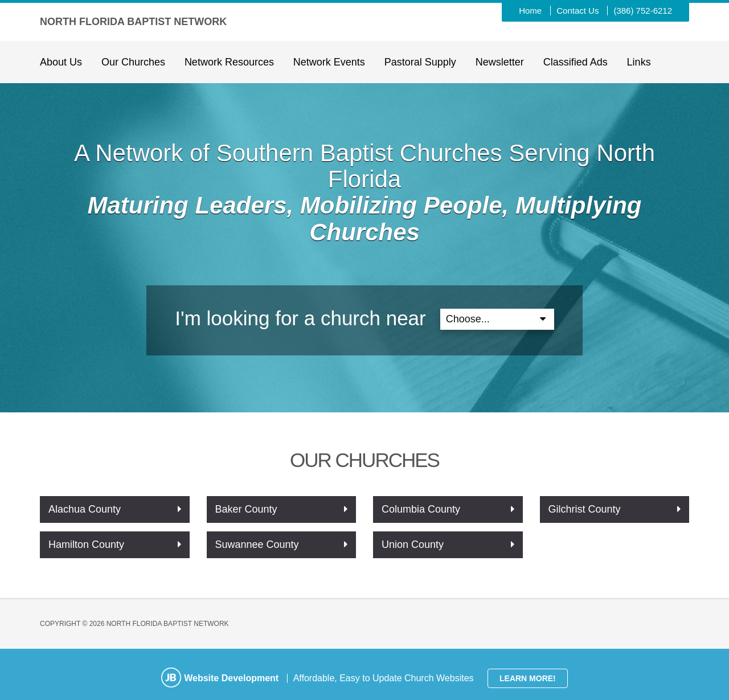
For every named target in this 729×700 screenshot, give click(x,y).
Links (639, 62)
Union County (413, 545)
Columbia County (421, 509)
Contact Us (578, 11)
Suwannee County (257, 545)
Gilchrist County (585, 509)
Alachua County (85, 509)
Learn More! (528, 678)
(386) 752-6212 (643, 11)
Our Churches (133, 62)
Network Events (329, 62)
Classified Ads (576, 62)
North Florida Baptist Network (133, 22)
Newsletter (500, 62)
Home (530, 11)
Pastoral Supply (420, 62)
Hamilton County (86, 545)
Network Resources (229, 62)
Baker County (246, 509)
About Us (61, 62)
